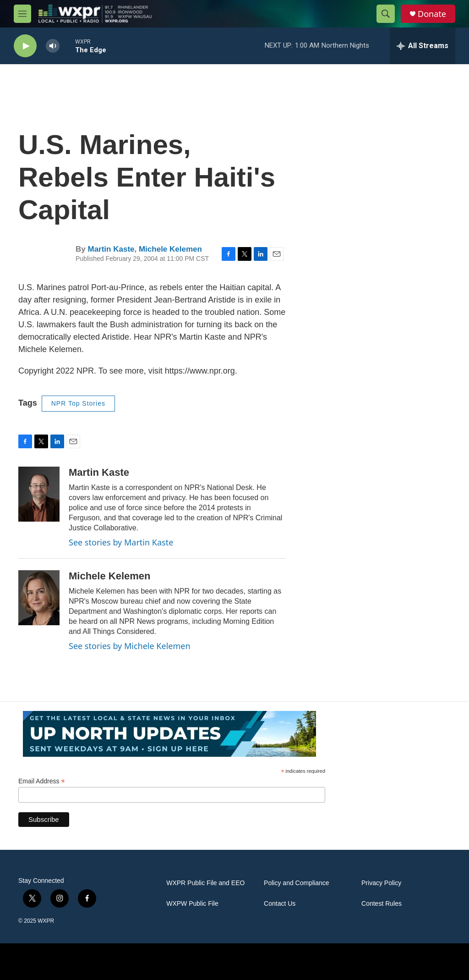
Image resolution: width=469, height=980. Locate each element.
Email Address (42, 781)
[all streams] (423, 46)
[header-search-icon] (386, 14)
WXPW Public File (192, 904)
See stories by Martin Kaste (121, 542)
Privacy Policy (381, 883)
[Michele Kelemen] (39, 598)
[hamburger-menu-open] (22, 14)
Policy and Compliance (296, 883)
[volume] (53, 46)
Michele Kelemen (170, 249)
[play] (25, 46)
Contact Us (280, 904)
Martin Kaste (111, 249)
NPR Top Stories (78, 403)
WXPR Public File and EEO (205, 883)
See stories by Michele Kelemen (130, 646)
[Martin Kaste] (39, 494)
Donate (432, 14)
